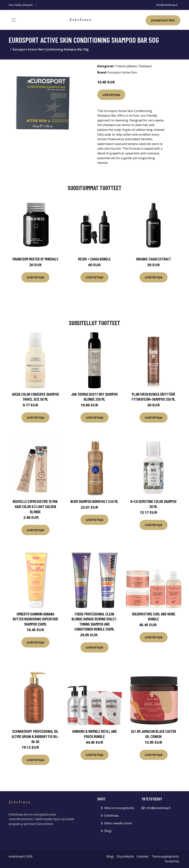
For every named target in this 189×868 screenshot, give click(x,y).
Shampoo (145, 66)
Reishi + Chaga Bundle (94, 259)
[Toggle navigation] (14, 20)
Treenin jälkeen (126, 66)
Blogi (108, 831)
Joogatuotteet (163, 20)
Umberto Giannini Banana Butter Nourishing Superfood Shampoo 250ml (35, 619)
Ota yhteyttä (125, 856)
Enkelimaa (111, 815)
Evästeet (143, 856)
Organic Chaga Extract (153, 259)
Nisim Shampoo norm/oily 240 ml (94, 501)
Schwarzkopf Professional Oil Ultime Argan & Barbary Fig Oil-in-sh (35, 736)
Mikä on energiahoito (119, 808)
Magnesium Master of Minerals (35, 259)
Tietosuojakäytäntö (165, 856)
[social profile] (36, 5)
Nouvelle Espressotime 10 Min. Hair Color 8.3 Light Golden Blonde (35, 506)
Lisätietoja (111, 95)
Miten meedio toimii (118, 823)
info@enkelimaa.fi (167, 5)
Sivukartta (172, 861)
